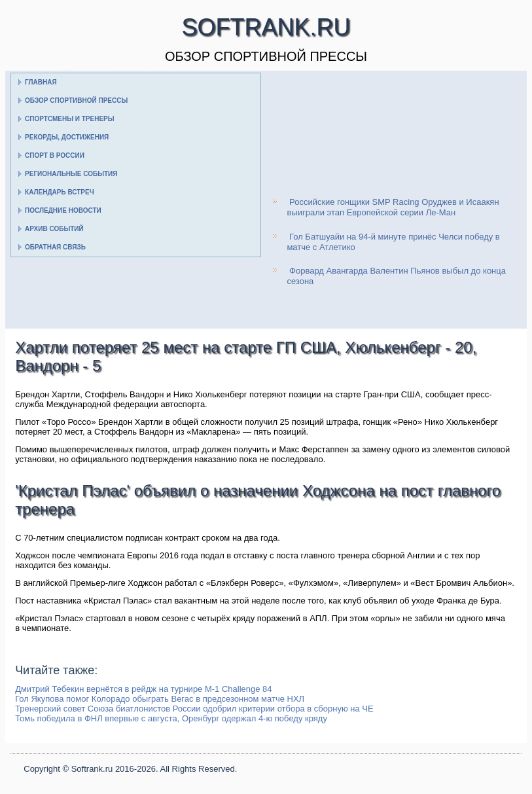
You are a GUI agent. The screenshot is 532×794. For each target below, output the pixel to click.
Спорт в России (55, 155)
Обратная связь (55, 247)
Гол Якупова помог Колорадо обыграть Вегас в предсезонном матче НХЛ (160, 699)
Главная (41, 82)
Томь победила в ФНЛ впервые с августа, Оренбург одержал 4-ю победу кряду (171, 718)
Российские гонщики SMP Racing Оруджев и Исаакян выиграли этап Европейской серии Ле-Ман (393, 207)
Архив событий (54, 229)
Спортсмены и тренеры (69, 119)
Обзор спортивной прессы (76, 100)
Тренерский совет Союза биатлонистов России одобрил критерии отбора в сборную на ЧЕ (194, 709)
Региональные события (71, 174)
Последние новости (63, 210)
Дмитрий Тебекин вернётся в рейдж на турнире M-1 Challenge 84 (143, 689)
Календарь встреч (60, 192)
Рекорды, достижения (67, 137)
